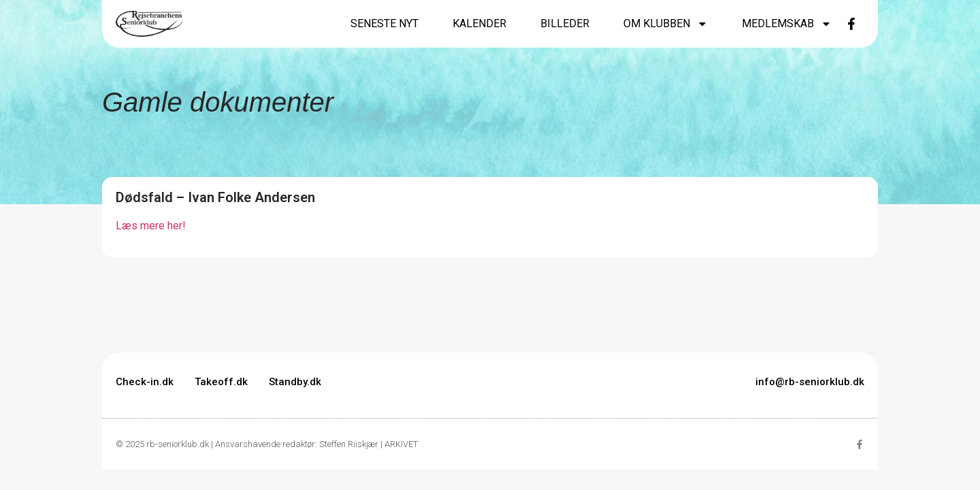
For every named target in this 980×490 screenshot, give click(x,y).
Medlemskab (787, 24)
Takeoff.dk (221, 382)
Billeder (565, 23)
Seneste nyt (385, 23)
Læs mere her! (151, 226)
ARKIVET (401, 444)
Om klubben (666, 24)
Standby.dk (295, 382)
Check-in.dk (145, 382)
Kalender (479, 23)
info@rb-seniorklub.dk (810, 382)
